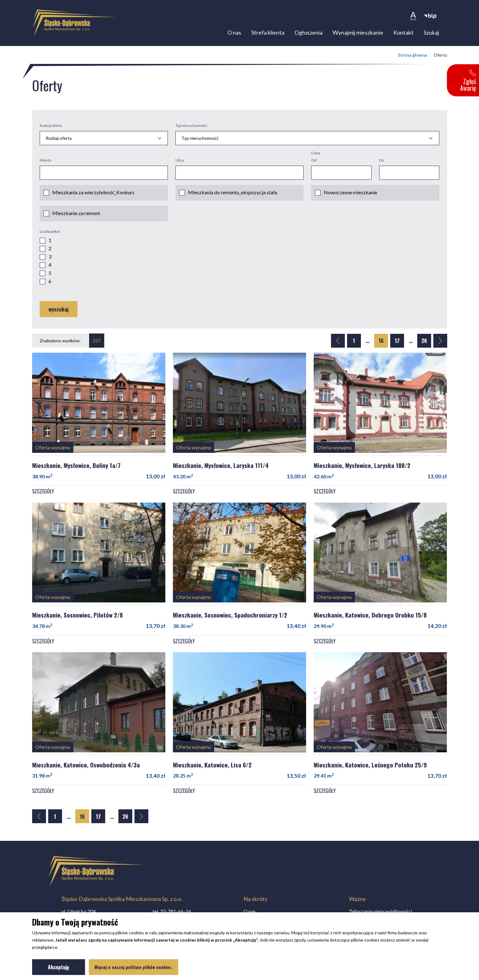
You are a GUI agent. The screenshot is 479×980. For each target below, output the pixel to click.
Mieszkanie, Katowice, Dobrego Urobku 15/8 (370, 617)
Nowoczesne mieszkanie (351, 195)
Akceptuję (66, 968)
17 (397, 343)
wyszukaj (59, 312)
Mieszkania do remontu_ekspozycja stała (233, 195)
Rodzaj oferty (51, 128)
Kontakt (403, 34)
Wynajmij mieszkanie (358, 34)
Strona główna (413, 57)
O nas (234, 34)
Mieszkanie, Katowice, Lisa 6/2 (212, 767)
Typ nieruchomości (191, 128)
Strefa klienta (268, 34)
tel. (172, 911)
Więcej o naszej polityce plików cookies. (134, 967)
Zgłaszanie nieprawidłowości (380, 911)
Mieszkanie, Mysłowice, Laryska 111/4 (221, 467)
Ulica (180, 163)
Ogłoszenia (308, 34)
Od (314, 163)
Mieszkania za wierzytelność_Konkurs (93, 195)
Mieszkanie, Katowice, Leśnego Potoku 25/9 (370, 767)
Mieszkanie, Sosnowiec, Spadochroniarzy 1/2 (230, 617)
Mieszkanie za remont (76, 216)
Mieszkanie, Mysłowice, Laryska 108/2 (362, 467)
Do (382, 163)
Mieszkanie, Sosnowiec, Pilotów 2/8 (77, 617)
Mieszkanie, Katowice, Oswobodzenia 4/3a (86, 767)
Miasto (46, 163)
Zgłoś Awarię (468, 81)
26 (424, 343)
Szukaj (431, 34)
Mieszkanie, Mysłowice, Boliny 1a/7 (76, 467)
